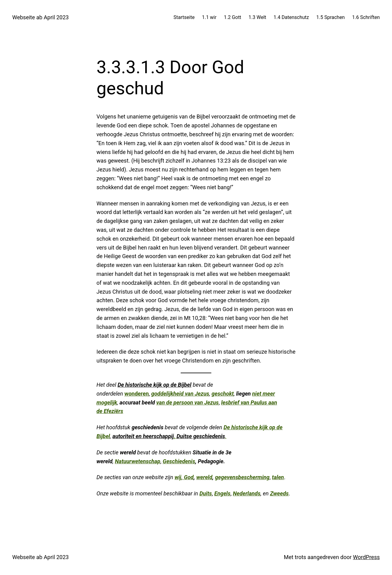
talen (278, 477)
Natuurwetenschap (138, 461)
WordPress (366, 557)
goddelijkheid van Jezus (180, 394)
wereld (204, 477)
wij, (179, 477)
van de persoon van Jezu (186, 402)
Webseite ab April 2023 (40, 17)
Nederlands (247, 493)
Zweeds (279, 493)
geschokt (223, 394)
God (189, 477)
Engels (222, 493)
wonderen (137, 394)
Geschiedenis (179, 461)
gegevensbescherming (242, 477)
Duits (206, 493)
